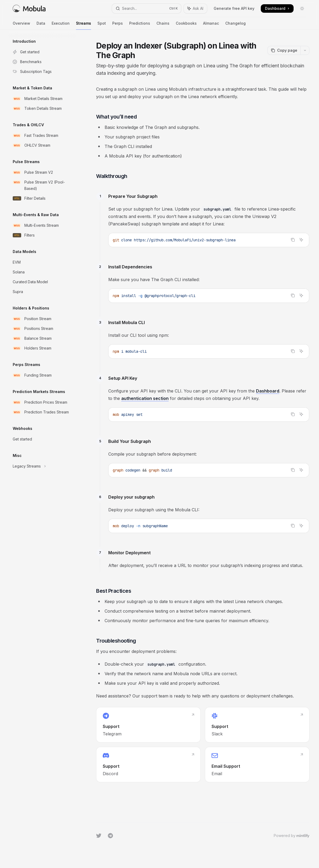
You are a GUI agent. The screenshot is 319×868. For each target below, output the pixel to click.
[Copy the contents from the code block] (293, 240)
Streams (84, 25)
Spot (102, 25)
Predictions (140, 25)
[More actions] (305, 50)
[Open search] (147, 8)
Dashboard (268, 391)
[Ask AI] (301, 240)
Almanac (211, 25)
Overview (21, 25)
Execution (61, 25)
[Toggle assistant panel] (195, 8)
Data (41, 25)
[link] (148, 725)
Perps (118, 25)
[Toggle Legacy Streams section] (42, 466)
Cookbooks (186, 25)
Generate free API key (234, 8)
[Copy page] (284, 50)
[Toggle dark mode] (302, 8)
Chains (163, 25)
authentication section (145, 398)
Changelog (235, 25)
